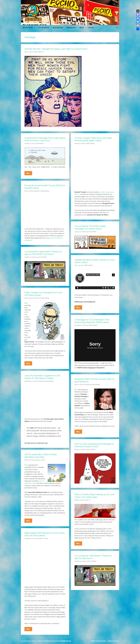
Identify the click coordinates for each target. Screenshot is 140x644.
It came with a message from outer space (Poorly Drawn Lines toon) (45, 139)
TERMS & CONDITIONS (98, 641)
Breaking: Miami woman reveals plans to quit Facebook (94, 380)
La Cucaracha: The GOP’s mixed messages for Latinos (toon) (90, 227)
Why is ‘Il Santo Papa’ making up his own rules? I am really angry (94, 496)
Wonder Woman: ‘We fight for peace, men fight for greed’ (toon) (56, 49)
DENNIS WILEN (66, 641)
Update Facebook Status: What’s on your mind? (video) (95, 261)
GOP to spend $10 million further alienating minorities (41, 456)
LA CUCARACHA (44, 28)
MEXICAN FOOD (58, 28)
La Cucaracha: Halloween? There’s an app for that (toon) (93, 557)
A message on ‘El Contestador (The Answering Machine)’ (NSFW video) (92, 321)
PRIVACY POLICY (113, 641)
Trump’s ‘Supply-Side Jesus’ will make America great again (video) (93, 139)
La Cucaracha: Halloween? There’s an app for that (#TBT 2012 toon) (43, 253)
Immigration (71, 28)
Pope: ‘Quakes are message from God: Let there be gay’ (43, 294)
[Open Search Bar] (117, 28)
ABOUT (82, 28)
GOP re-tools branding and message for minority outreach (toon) (94, 445)
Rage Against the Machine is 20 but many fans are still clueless (45, 534)
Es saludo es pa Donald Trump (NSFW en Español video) (45, 187)
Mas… (29, 174)
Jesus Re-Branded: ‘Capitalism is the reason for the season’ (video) (42, 377)
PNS (26, 303)
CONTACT (91, 28)
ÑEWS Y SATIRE (30, 28)
